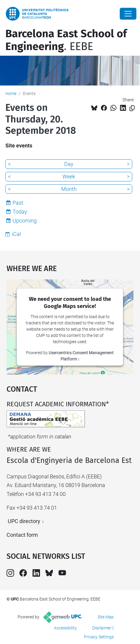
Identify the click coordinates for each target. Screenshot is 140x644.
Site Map (106, 617)
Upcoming (25, 221)
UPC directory (24, 521)
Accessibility (65, 628)
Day (69, 164)
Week (69, 176)
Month (69, 189)
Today (20, 212)
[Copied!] (132, 108)
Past (18, 203)
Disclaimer (102, 628)
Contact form (22, 535)
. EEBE (66, 40)
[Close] (128, 14)
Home (11, 94)
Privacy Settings (99, 637)
